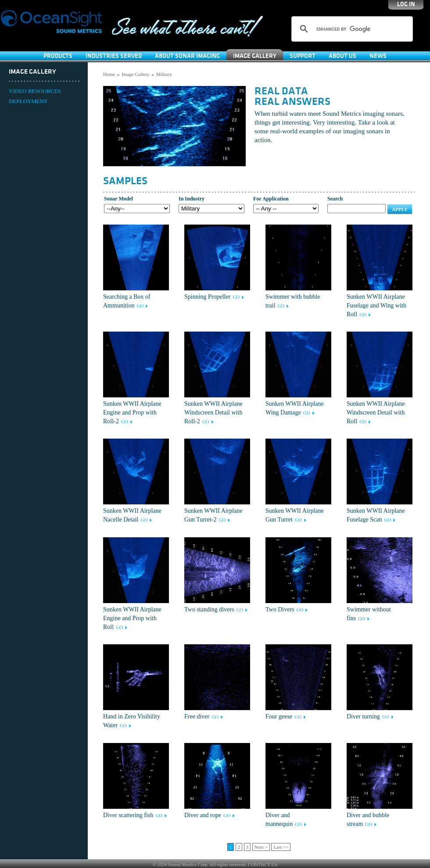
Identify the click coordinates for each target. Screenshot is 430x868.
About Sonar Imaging (187, 56)
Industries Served (114, 56)
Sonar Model (118, 199)
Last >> (281, 847)
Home (109, 74)
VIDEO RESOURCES (35, 91)
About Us (342, 56)
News (378, 56)
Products (58, 56)
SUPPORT (303, 56)
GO (140, 306)
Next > (261, 847)
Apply (400, 209)
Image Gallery (255, 56)
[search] (351, 29)
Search (335, 199)
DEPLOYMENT (28, 101)
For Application (271, 199)
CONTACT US (263, 864)
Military (164, 74)
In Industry (192, 199)
